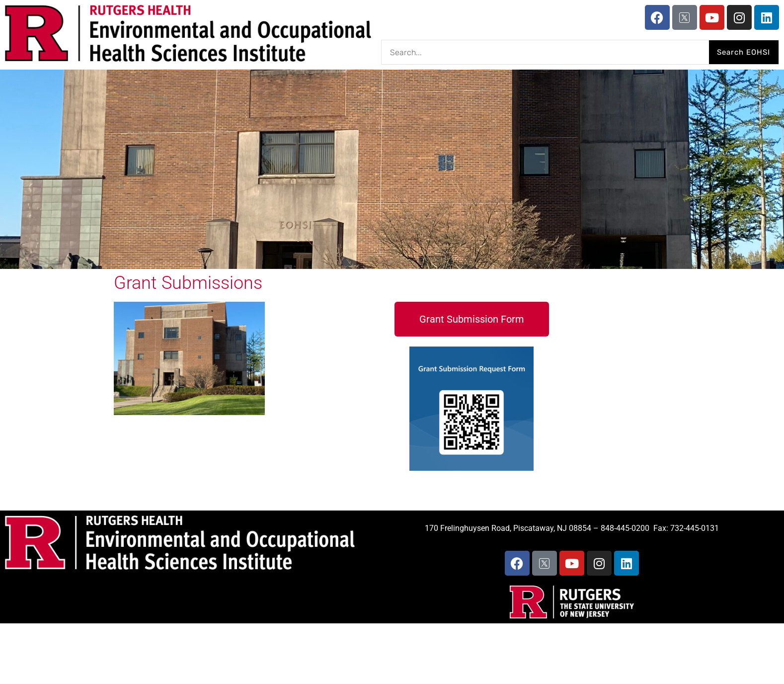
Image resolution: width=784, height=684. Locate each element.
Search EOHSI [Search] (744, 52)
